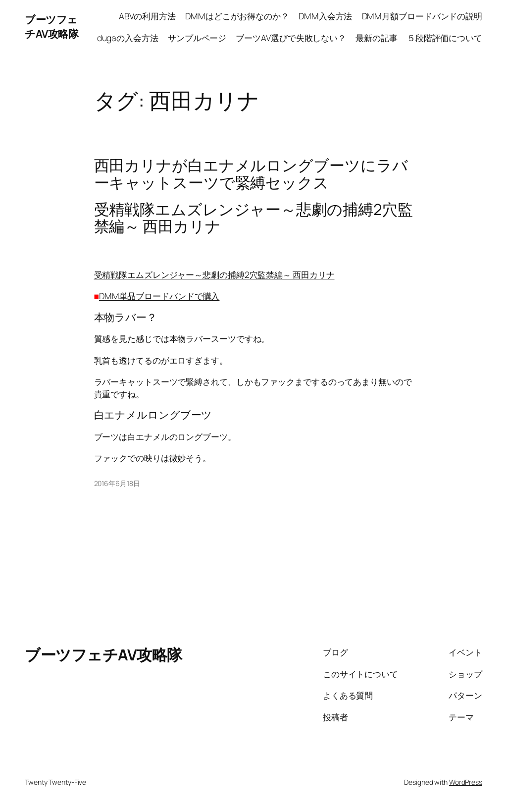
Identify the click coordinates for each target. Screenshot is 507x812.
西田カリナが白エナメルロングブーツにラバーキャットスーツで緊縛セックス (251, 174)
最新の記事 (377, 38)
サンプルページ (197, 38)
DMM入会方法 (325, 16)
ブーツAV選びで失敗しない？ (291, 38)
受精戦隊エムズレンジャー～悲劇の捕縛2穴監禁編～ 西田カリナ (214, 274)
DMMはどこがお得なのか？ (237, 16)
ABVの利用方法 (147, 16)
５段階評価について (445, 38)
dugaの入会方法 (128, 38)
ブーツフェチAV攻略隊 (51, 27)
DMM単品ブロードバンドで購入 (159, 296)
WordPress (466, 782)
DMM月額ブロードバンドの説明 (422, 16)
